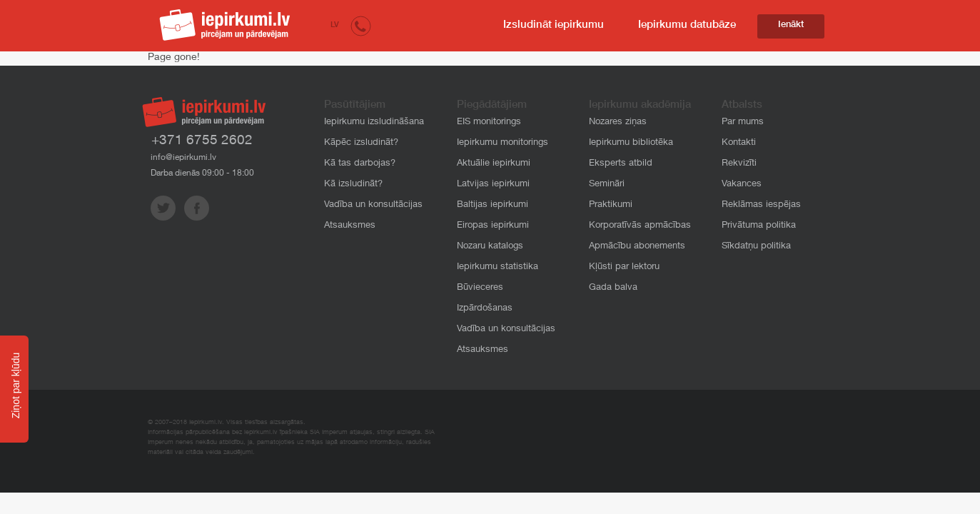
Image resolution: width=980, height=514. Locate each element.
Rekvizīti (739, 164)
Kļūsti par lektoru (624, 267)
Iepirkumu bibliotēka (631, 143)
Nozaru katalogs (490, 247)
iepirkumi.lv (225, 25)
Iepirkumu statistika (497, 267)
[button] (361, 25)
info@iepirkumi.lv (183, 158)
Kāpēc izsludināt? (361, 143)
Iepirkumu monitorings (502, 143)
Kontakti (739, 143)
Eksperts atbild (621, 164)
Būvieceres (480, 288)
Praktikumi (611, 205)
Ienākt (791, 25)
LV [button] (335, 25)
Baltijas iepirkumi (492, 205)
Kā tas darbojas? (360, 164)
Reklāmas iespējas (761, 205)
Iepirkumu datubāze (687, 25)
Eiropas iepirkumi (493, 226)
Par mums (743, 122)
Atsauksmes (350, 226)
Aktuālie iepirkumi (494, 164)
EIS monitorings (489, 122)
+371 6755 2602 (202, 141)
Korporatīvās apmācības (640, 226)
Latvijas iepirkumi (493, 185)
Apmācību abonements (637, 247)
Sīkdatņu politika (756, 247)
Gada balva (613, 288)
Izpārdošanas (485, 309)
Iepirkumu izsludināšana (374, 122)
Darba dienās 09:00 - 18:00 (202, 173)
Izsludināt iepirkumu (554, 25)
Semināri (607, 185)
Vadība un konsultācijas (373, 205)
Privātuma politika (759, 226)
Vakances (742, 185)
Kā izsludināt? (353, 185)
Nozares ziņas (618, 122)
